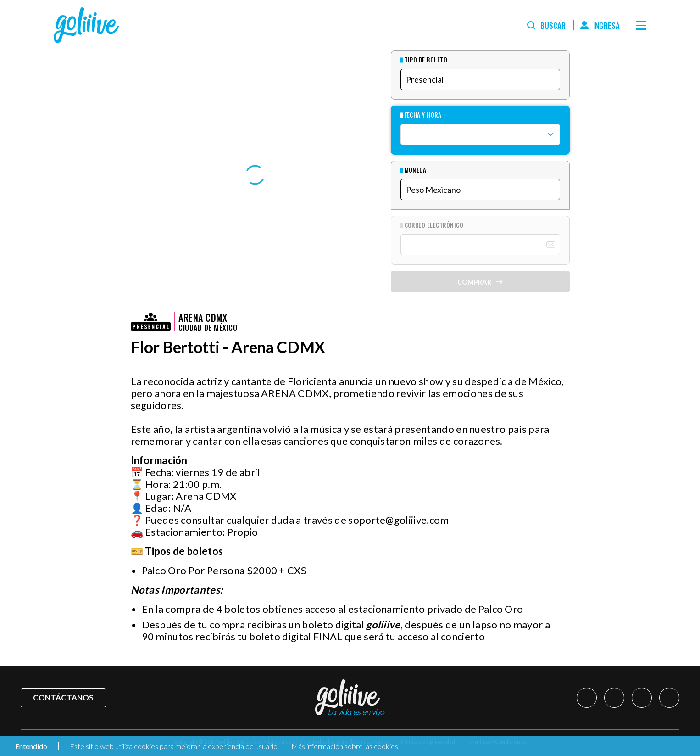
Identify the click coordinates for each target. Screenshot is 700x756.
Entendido (31, 746)
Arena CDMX (203, 318)
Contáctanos (63, 697)
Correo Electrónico (434, 225)
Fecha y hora (423, 115)
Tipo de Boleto (426, 60)
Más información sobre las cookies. (345, 746)
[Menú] (641, 25)
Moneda (416, 170)
